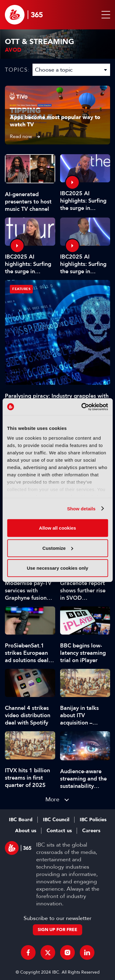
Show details (81, 508)
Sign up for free (57, 930)
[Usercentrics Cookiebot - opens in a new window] (82, 407)
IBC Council (56, 820)
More (52, 799)
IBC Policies (93, 820)
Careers (91, 831)
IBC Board (21, 820)
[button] (105, 15)
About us (26, 831)
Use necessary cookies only (57, 568)
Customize (58, 548)
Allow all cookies (57, 528)
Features (21, 289)
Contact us (59, 831)
